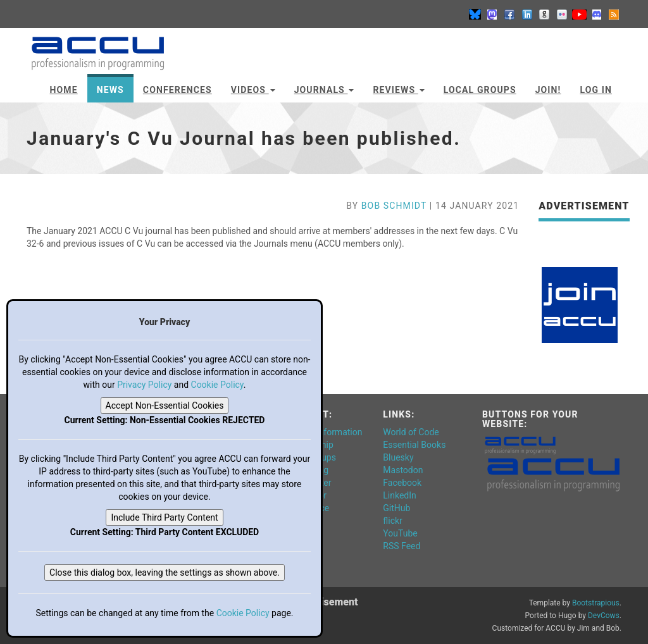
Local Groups (480, 90)
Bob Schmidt (394, 206)
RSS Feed (402, 546)
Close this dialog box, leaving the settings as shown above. (165, 573)
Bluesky (398, 457)
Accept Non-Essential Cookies (165, 406)
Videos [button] (253, 90)
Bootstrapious (596, 603)
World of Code (411, 432)
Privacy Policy (144, 385)
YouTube (400, 533)
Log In (596, 90)
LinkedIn (400, 495)
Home (64, 90)
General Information (323, 432)
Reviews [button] (398, 90)
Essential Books (414, 445)
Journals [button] (324, 90)
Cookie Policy (217, 385)
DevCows (604, 616)
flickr (393, 521)
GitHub (396, 508)
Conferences (178, 90)
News (110, 90)
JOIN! (548, 90)
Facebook (402, 483)
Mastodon (403, 470)
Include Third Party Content (164, 517)
